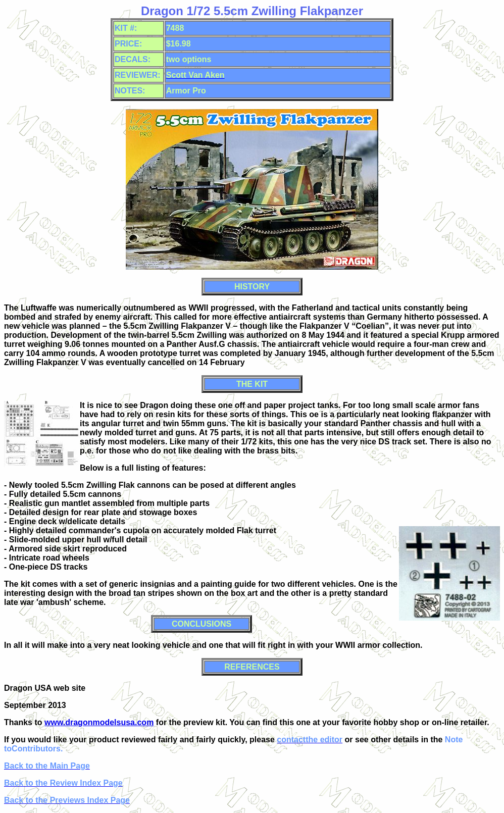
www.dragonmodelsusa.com (99, 722)
